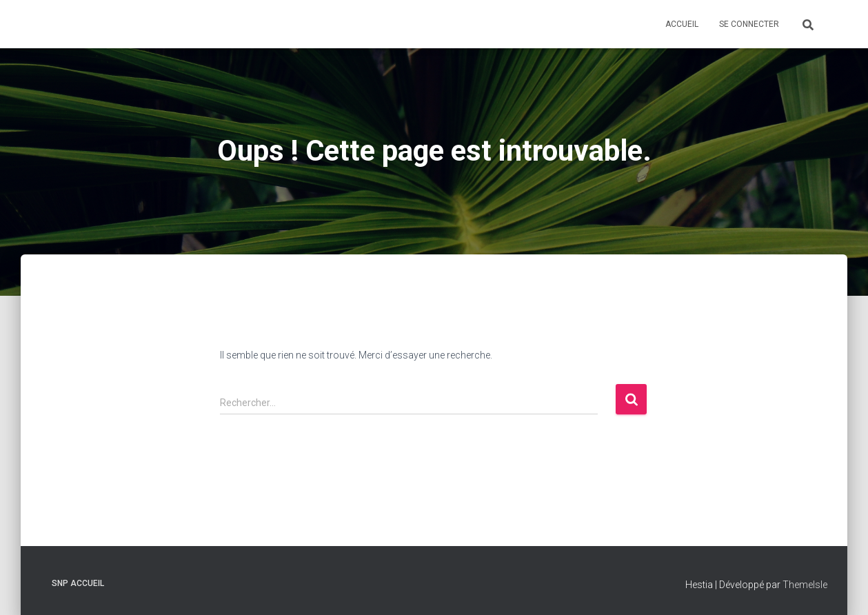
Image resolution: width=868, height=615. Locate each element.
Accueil (682, 24)
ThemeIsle (805, 585)
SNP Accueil (78, 583)
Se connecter (749, 24)
